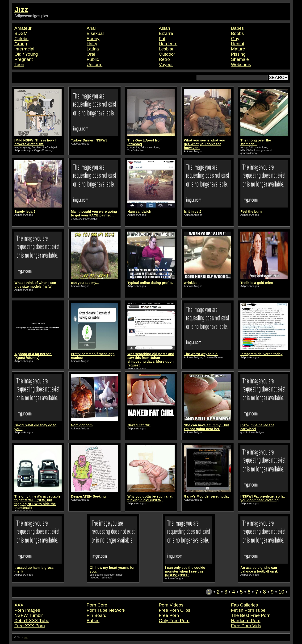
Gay (235, 39)
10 (281, 592)
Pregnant (24, 59)
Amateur (23, 28)
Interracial (24, 49)
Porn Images (27, 610)
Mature (238, 49)
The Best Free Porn (251, 615)
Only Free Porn (174, 621)
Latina (93, 49)
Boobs (237, 33)
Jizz (21, 9)
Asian (164, 28)
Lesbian (167, 49)
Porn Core (97, 605)
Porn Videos (171, 605)
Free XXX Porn (30, 626)
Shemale (240, 59)
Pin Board (96, 615)
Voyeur (166, 64)
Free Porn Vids (246, 626)
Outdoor (167, 54)
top (26, 637)
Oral (91, 54)
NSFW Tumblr (29, 615)
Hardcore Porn (246, 621)
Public (93, 59)
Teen (19, 64)
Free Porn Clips (174, 610)
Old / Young (26, 54)
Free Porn (169, 615)
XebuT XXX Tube (32, 621)
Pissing (238, 54)
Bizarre (166, 33)
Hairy (92, 44)
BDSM (21, 33)
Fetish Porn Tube (248, 610)
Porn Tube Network (106, 610)
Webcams (241, 64)
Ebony (93, 39)
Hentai (237, 44)
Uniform (94, 64)
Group (21, 44)
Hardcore (168, 44)
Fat (162, 39)
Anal (91, 28)
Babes (237, 28)
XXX (19, 605)
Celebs (21, 39)
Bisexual (95, 33)
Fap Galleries (244, 605)
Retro (164, 59)
